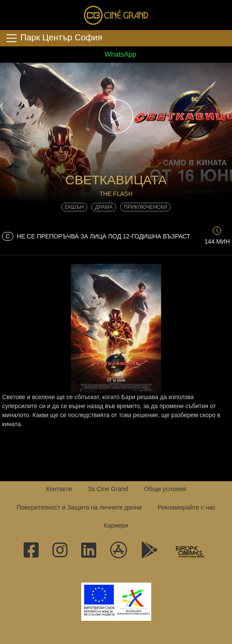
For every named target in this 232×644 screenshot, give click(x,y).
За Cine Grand (108, 489)
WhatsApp (116, 54)
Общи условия (165, 489)
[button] (116, 116)
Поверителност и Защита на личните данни (79, 507)
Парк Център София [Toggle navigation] (54, 38)
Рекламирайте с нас (187, 507)
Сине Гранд (116, 15)
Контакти (59, 489)
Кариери (116, 525)
